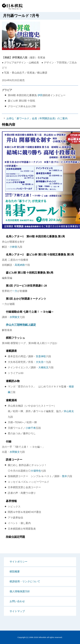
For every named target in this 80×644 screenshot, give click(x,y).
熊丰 (65, 476)
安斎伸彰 (41, 356)
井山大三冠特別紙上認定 (21, 325)
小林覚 (13, 247)
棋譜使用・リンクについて (25, 581)
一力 (15, 291)
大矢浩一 (41, 362)
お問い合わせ (17, 601)
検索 (57, 6)
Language (64, 6)
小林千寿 (31, 428)
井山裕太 (69, 411)
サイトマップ (17, 611)
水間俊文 (15, 317)
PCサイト (50, 6)
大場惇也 (36, 471)
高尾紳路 (20, 265)
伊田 (40, 95)
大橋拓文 (43, 367)
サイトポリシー (18, 562)
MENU (74, 6)
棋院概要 (15, 572)
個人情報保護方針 (20, 591)
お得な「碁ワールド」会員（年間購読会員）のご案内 (37, 118)
